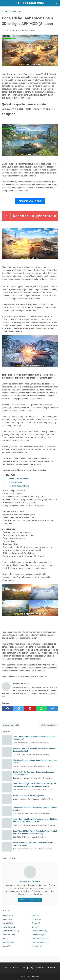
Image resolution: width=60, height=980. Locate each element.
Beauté (7, 946)
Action (8, 915)
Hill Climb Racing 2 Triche (19, 486)
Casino (36, 923)
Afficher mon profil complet (30, 900)
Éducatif (37, 946)
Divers (36, 927)
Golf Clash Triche (16, 482)
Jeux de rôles (39, 942)
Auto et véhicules (11, 931)
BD (6, 938)
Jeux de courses (40, 938)
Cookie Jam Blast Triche (18, 479)
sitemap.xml (50, 968)
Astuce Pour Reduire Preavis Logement (29, 796)
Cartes (36, 919)
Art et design (9, 927)
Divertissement (39, 931)
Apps (8, 919)
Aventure (9, 935)
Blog (36, 915)
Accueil (8, 968)
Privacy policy (28, 968)
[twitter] (19, 709)
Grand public (39, 935)
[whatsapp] (41, 709)
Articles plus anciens (48, 725)
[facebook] (8, 709)
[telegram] (52, 709)
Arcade (8, 923)
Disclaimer (17, 968)
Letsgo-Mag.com (30, 3)
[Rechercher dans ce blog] (57, 3)
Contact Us (39, 968)
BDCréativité (9, 942)
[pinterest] (30, 709)
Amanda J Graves (30, 881)
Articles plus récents (11, 725)
